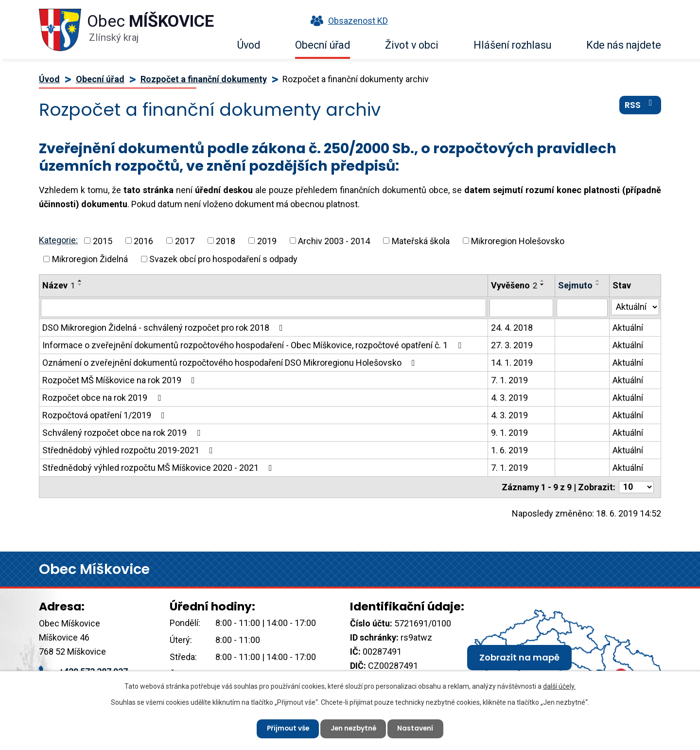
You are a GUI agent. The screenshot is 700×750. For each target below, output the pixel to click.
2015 (103, 241)
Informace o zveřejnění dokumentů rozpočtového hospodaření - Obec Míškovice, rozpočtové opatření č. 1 (254, 345)
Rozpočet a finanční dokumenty (204, 79)
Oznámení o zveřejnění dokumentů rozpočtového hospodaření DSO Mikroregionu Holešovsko (231, 363)
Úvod (249, 45)
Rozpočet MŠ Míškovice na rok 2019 (121, 380)
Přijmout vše (286, 728)
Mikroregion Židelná (90, 259)
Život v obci (412, 45)
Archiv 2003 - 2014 (334, 241)
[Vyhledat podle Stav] (635, 307)
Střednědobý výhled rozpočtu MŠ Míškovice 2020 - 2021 (159, 468)
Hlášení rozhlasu (512, 45)
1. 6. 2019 (509, 450)
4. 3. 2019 (509, 398)
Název (59, 285)
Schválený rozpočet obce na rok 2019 (123, 433)
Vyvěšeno (514, 285)
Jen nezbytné (354, 728)
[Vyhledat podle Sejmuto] (582, 308)
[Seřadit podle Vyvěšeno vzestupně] (542, 281)
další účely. (559, 686)
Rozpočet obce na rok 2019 (104, 398)
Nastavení (418, 728)
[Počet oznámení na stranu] (636, 487)
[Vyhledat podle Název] (263, 308)
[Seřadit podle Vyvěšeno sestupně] (542, 285)
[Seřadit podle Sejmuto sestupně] (598, 285)
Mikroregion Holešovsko (518, 241)
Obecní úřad (323, 45)
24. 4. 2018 (512, 328)
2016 (143, 241)
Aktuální (628, 328)
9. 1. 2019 (509, 433)
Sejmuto (575, 285)
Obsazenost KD (347, 21)
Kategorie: (58, 240)
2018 (226, 241)
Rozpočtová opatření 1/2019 (105, 415)
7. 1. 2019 (509, 380)
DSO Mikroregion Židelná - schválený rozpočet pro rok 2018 (165, 328)
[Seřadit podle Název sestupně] (80, 285)
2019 (267, 241)
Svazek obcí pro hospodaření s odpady (223, 259)
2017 (185, 241)
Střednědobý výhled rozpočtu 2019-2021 (130, 450)
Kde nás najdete (624, 45)
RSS (640, 107)
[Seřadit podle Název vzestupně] (80, 281)
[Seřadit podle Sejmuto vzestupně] (598, 281)
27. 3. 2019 (512, 345)
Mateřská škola (421, 241)
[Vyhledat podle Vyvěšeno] (521, 308)
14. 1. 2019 (512, 363)
